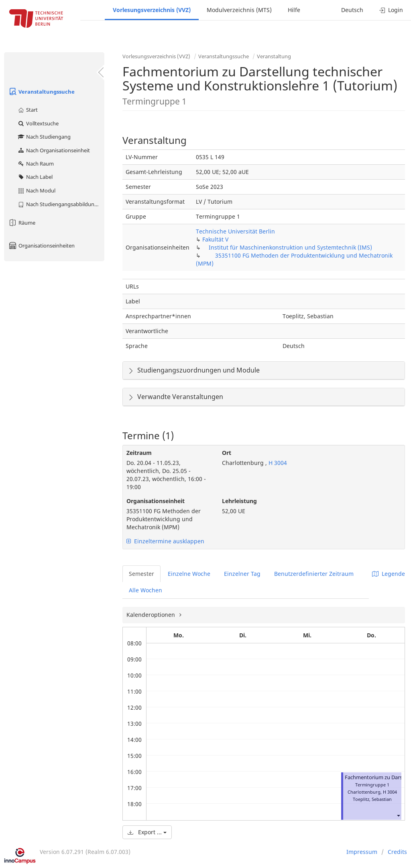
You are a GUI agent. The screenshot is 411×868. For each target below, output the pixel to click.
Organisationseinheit (156, 501)
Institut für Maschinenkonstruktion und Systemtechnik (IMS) (290, 247)
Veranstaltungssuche (41, 92)
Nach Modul (36, 190)
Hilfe (294, 10)
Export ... (147, 832)
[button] (398, 815)
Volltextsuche (38, 123)
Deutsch (352, 10)
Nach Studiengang (44, 137)
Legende (389, 574)
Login (391, 10)
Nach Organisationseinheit (54, 150)
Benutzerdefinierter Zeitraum (314, 574)
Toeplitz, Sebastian (372, 799)
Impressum (362, 852)
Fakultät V (215, 239)
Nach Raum (36, 164)
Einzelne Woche (189, 574)
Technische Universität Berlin (235, 231)
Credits (397, 852)
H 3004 (277, 463)
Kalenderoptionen (152, 615)
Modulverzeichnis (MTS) (239, 10)
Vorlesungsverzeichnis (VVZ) (152, 10)
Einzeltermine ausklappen (165, 541)
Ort (227, 453)
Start (27, 110)
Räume (22, 223)
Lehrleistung (239, 501)
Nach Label (35, 177)
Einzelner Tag (242, 574)
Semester (141, 574)
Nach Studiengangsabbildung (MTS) (61, 204)
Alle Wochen (145, 590)
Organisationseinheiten (41, 246)
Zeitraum (139, 453)
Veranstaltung (274, 56)
